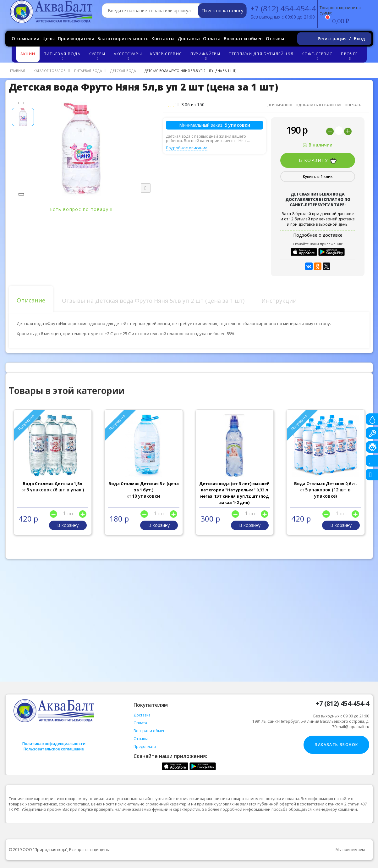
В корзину (318, 160)
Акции (28, 54)
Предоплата (145, 746)
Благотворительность (123, 39)
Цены (49, 39)
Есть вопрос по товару (81, 209)
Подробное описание (187, 148)
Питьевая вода (63, 56)
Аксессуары (129, 56)
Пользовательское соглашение (54, 749)
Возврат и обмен (243, 39)
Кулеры (98, 56)
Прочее (350, 56)
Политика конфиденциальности (54, 744)
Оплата (212, 39)
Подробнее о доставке (318, 235)
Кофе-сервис (318, 56)
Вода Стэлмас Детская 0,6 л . (326, 484)
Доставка (189, 39)
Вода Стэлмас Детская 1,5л (52, 484)
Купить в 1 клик (318, 177)
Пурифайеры (206, 56)
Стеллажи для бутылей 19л (261, 54)
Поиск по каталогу (222, 11)
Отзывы (275, 39)
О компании (25, 39)
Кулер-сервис (166, 54)
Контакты (163, 39)
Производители (76, 39)
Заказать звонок (336, 745)
